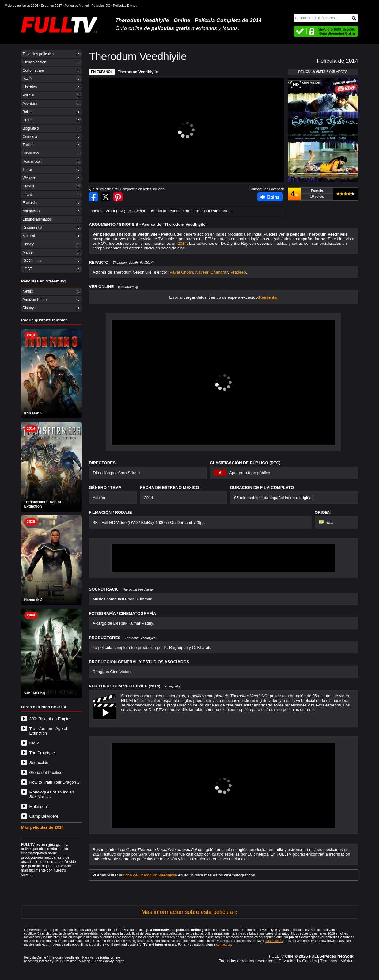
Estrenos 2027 (52, 6)
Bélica (28, 112)
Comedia (30, 137)
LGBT (27, 269)
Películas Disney (125, 6)
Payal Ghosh (181, 272)
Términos (329, 961)
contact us (224, 944)
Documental (32, 228)
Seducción (39, 763)
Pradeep (238, 272)
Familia (29, 186)
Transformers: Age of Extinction (48, 731)
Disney (28, 244)
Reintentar (268, 297)
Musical (29, 236)
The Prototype (42, 753)
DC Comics (32, 261)
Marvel (28, 252)
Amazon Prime (35, 300)
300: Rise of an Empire (50, 719)
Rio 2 (34, 743)
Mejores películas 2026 (21, 6)
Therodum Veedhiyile (138, 72)
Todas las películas (38, 54)
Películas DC (101, 6)
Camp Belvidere (44, 816)
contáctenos (274, 941)
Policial (28, 95)
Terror (27, 170)
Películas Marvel (77, 6)
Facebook (270, 197)
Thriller (28, 145)
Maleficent (39, 806)
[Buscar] (326, 18)
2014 (182, 243)
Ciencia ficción (34, 62)
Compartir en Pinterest (118, 197)
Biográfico (31, 128)
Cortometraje (33, 70)
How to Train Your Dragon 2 (55, 782)
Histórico (30, 87)
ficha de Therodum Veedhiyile (150, 875)
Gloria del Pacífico (46, 772)
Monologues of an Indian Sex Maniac (52, 794)
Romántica (31, 161)
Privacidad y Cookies (298, 961)
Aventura (30, 104)
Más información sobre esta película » (189, 912)
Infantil (28, 195)
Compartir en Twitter (106, 197)
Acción (28, 79)
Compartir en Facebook (93, 197)
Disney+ (29, 308)
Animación (31, 211)
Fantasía (30, 203)
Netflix (28, 291)
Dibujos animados (37, 219)
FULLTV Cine (281, 956)
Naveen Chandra (211, 272)
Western (29, 178)
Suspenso (31, 153)
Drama (28, 120)
